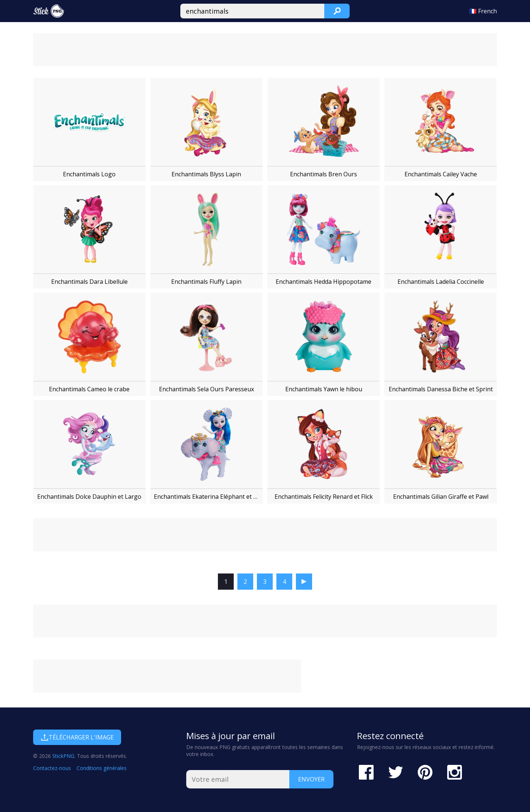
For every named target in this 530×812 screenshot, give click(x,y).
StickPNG (63, 756)
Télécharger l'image (77, 737)
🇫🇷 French (483, 11)
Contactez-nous (52, 768)
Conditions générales (102, 768)
